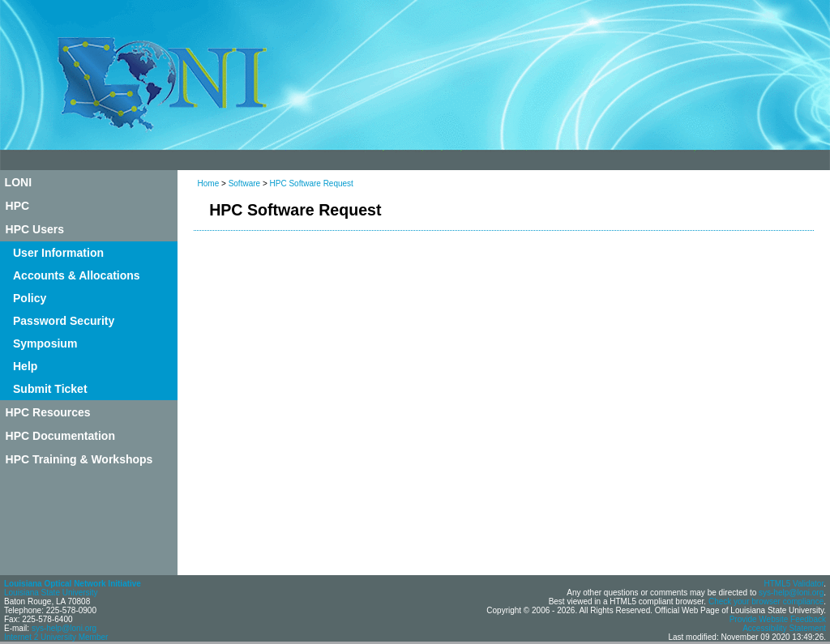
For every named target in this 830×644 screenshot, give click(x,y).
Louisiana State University (51, 593)
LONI (18, 182)
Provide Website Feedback (778, 619)
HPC (18, 206)
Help (25, 366)
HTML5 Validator (794, 584)
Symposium (45, 343)
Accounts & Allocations (77, 275)
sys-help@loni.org (64, 628)
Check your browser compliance (766, 601)
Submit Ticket (50, 389)
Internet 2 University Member (56, 637)
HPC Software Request (312, 183)
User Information (58, 253)
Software (244, 183)
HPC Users (35, 229)
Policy (30, 298)
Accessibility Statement (784, 628)
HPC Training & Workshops (79, 459)
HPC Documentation (60, 436)
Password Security (64, 321)
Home (209, 183)
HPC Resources (48, 412)
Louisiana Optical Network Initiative (73, 584)
